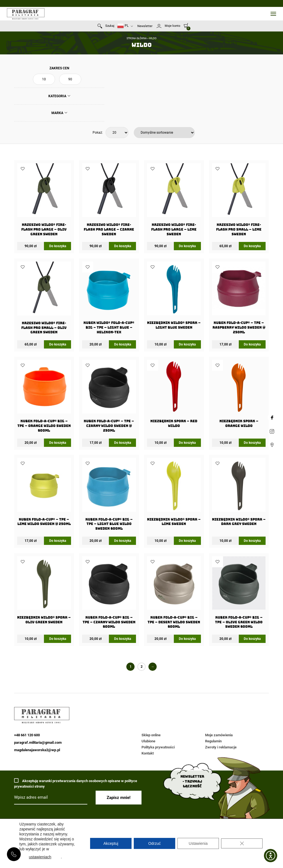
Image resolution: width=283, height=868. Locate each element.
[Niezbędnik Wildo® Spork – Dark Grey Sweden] (239, 494)
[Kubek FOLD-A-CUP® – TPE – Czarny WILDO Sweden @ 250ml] (109, 398)
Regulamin (213, 741)
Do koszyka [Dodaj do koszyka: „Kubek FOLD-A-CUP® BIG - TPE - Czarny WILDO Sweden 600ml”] (123, 639)
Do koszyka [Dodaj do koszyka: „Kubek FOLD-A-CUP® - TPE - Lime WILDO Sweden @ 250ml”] (58, 541)
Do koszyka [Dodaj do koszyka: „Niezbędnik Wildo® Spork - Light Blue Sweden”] (187, 344)
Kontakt (148, 753)
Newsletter (145, 26)
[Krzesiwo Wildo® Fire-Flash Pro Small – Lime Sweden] (239, 201)
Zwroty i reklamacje (221, 747)
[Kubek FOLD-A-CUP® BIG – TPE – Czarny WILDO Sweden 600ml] (109, 594)
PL (123, 26)
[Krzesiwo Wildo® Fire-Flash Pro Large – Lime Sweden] (174, 201)
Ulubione (148, 741)
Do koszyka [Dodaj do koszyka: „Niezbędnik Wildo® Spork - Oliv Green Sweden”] (58, 639)
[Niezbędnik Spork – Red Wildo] (174, 395)
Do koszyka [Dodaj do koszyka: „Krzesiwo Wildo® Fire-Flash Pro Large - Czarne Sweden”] (123, 246)
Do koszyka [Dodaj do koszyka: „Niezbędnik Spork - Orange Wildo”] (252, 443)
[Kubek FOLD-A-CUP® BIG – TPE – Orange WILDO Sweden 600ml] (44, 398)
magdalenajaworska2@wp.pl (37, 750)
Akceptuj (111, 843)
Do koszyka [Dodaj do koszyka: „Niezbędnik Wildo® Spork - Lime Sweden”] (187, 541)
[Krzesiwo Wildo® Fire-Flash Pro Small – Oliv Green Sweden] (44, 300)
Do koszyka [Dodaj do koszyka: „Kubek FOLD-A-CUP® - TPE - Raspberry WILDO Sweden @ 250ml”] (252, 344)
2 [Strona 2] (142, 667)
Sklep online (151, 735)
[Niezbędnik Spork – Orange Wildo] (239, 395)
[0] (186, 25)
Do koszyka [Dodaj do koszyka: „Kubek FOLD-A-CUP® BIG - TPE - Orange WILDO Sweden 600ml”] (58, 443)
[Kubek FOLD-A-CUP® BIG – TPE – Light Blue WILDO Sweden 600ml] (109, 496)
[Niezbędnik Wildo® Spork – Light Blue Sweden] (174, 297)
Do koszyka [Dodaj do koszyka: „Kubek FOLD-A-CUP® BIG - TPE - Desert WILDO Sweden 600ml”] (187, 639)
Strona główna (137, 38)
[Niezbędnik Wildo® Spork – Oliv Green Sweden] (44, 592)
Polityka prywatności (158, 747)
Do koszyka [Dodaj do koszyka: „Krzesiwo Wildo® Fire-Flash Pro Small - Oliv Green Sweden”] (58, 344)
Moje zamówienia (219, 735)
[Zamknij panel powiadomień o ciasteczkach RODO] (242, 843)
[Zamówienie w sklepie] (164, 133)
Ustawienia (198, 843)
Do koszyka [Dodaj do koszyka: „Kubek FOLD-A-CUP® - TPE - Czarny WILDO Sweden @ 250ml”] (123, 443)
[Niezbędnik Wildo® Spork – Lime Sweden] (174, 494)
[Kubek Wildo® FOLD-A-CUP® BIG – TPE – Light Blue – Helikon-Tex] (109, 300)
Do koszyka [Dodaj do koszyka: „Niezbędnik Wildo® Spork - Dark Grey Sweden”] (252, 541)
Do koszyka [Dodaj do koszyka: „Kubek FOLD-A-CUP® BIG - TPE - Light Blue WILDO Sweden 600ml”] (123, 541)
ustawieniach (40, 857)
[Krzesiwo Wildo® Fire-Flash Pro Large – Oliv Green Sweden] (44, 201)
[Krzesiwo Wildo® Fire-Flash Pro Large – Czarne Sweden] (109, 201)
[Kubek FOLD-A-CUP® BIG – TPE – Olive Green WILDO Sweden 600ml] (239, 594)
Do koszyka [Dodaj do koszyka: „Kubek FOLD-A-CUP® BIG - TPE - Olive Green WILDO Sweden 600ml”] (252, 639)
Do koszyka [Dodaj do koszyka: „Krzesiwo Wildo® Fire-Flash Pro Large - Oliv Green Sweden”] (58, 246)
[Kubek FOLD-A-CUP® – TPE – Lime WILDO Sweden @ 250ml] (44, 494)
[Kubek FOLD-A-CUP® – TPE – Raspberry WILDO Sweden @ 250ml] (239, 300)
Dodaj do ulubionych (23, 169)
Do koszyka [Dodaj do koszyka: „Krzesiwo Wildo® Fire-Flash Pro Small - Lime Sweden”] (252, 246)
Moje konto (172, 26)
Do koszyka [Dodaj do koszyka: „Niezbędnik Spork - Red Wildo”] (187, 443)
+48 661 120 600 (14, 854)
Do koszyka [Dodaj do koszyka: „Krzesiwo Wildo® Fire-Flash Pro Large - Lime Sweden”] (187, 246)
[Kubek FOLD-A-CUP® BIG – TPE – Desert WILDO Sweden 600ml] (174, 594)
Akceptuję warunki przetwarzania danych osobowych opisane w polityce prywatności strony (76, 783)
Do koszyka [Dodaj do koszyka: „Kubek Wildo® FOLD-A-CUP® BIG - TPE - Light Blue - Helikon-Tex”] (123, 344)
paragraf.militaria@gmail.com (38, 742)
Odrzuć (154, 843)
